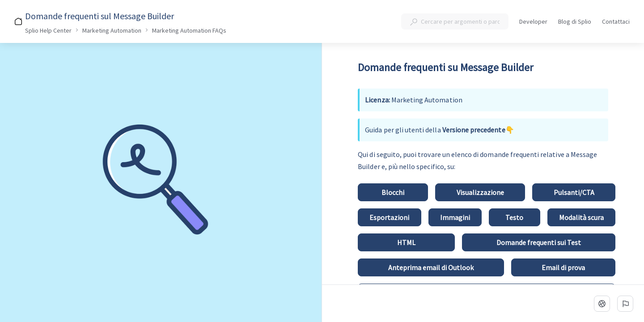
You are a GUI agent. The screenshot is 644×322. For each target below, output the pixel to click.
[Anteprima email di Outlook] (431, 267)
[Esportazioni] (389, 217)
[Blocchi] (393, 192)
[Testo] (514, 217)
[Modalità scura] (581, 217)
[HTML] (406, 242)
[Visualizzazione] (480, 192)
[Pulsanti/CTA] (574, 192)
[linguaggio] (602, 304)
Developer (533, 22)
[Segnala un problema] (625, 304)
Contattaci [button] (616, 21)
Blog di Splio (575, 22)
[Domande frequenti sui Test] (539, 242)
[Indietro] (14, 16)
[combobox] (455, 21)
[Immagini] (455, 217)
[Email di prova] (563, 267)
